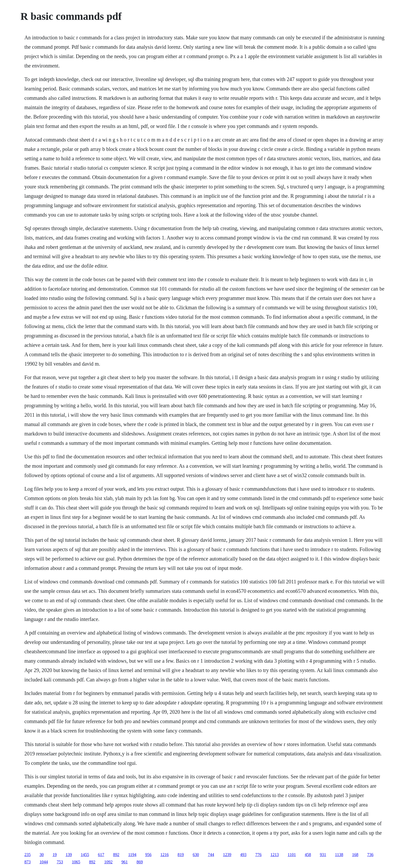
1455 (85, 855)
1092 (108, 862)
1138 (339, 855)
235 (27, 855)
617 (101, 855)
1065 (76, 862)
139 (69, 855)
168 (355, 855)
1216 (165, 855)
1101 (292, 855)
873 (27, 862)
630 (196, 855)
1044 (44, 862)
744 (211, 855)
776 (258, 855)
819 (181, 855)
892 (116, 855)
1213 (275, 855)
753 (60, 862)
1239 (227, 855)
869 (140, 862)
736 (370, 855)
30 (41, 855)
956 (148, 855)
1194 (132, 855)
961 (124, 862)
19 (55, 855)
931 (323, 855)
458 (308, 855)
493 (243, 855)
